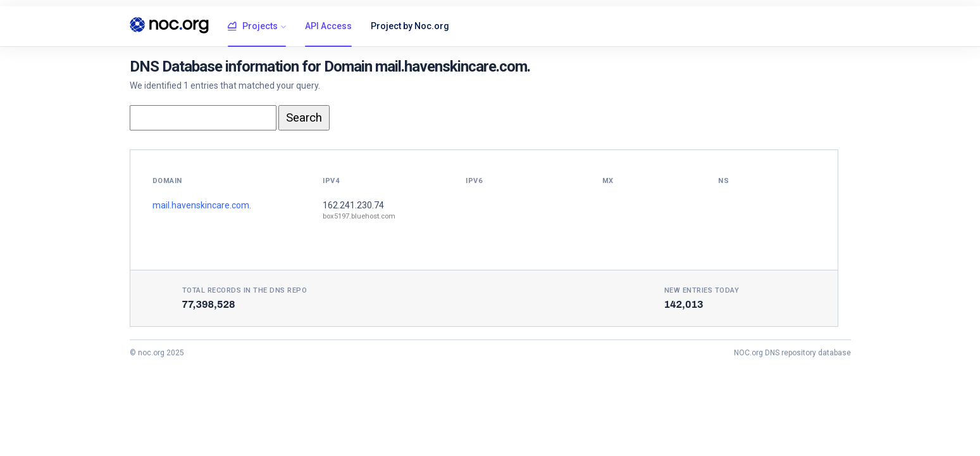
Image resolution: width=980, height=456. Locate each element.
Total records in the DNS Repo (245, 290)
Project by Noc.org (410, 26)
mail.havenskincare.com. (202, 205)
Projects (253, 27)
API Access (328, 26)
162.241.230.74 (353, 205)
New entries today (702, 290)
